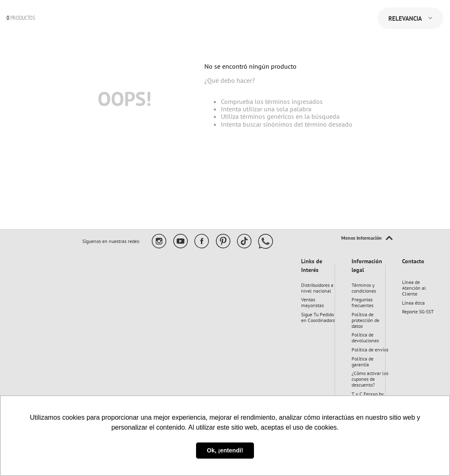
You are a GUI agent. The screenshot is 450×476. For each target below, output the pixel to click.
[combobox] (86, 31)
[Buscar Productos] (131, 31)
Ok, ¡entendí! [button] (225, 450)
